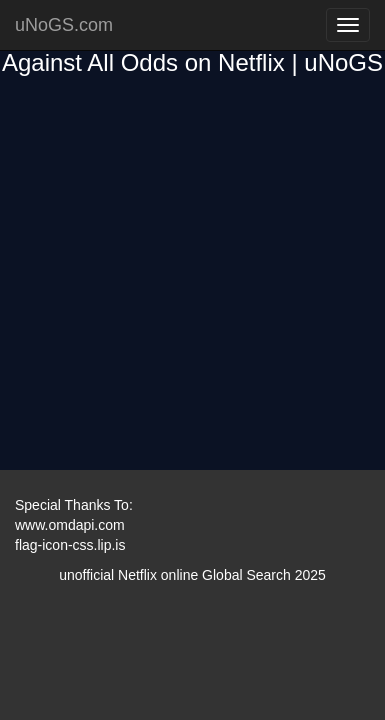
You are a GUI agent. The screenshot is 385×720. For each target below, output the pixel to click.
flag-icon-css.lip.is (70, 545)
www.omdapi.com (70, 525)
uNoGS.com (64, 25)
